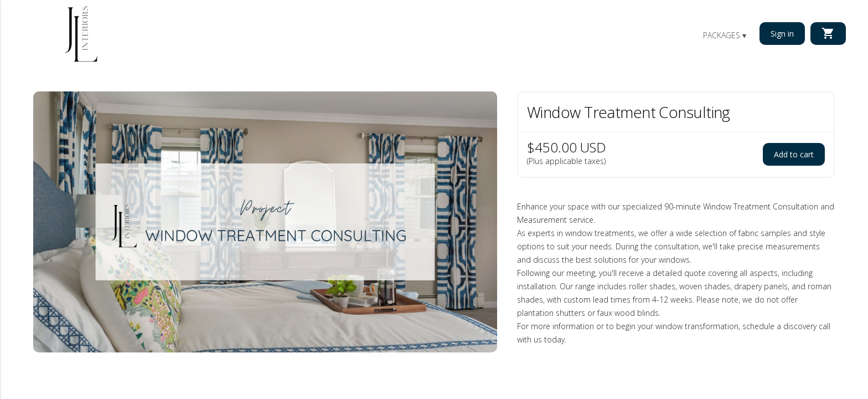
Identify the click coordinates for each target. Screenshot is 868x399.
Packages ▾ (725, 35)
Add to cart (794, 154)
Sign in (782, 34)
